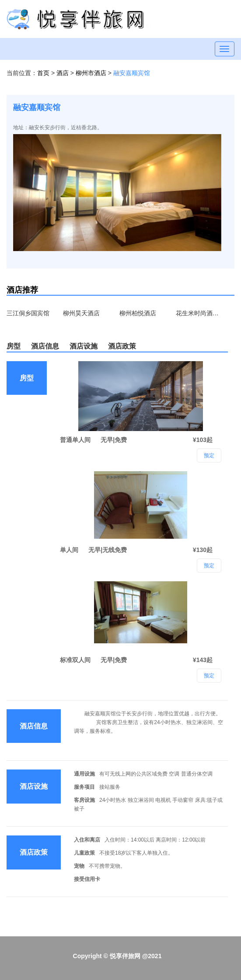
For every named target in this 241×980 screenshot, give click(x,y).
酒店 (63, 73)
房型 (14, 346)
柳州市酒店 (92, 73)
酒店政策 (122, 346)
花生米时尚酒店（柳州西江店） (198, 313)
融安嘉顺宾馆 (132, 73)
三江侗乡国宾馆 (28, 313)
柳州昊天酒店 (81, 313)
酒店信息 (45, 346)
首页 (43, 73)
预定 (209, 676)
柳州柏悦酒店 (138, 313)
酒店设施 (84, 346)
